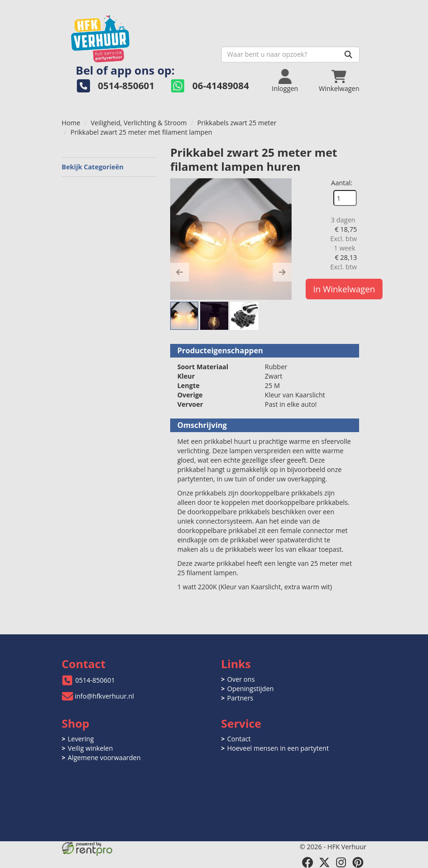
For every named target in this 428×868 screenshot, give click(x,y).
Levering (81, 739)
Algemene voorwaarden (104, 758)
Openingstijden (251, 689)
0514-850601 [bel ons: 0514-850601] (95, 680)
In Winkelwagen (344, 289)
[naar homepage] (138, 36)
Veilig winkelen (90, 748)
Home (71, 123)
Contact (239, 739)
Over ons (241, 679)
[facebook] (308, 862)
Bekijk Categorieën (109, 167)
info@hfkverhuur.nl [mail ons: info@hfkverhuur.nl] (105, 696)
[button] (180, 272)
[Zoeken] (348, 54)
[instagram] (341, 862)
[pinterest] (358, 862)
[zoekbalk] (290, 54)
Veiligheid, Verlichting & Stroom (139, 123)
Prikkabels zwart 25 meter (237, 123)
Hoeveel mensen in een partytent (278, 748)
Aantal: (342, 183)
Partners (240, 698)
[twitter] (324, 862)
